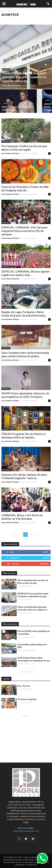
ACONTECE (6, 69)
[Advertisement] (26, 735)
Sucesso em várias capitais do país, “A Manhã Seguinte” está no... (24, 476)
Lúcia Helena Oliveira (11, 86)
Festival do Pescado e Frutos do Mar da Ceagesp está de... (25, 189)
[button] (48, 4)
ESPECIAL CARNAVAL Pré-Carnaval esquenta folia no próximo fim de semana (24, 231)
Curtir (46, 552)
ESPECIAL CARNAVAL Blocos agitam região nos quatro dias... (25, 273)
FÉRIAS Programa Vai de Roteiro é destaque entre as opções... (23, 436)
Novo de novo (24, 686)
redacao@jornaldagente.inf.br (26, 831)
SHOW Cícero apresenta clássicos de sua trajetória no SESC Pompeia (25, 395)
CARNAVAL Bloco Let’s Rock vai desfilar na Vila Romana (22, 517)
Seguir (46, 558)
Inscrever (44, 564)
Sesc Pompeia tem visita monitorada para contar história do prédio (25, 355)
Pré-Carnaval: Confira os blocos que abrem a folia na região (24, 148)
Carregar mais (26, 672)
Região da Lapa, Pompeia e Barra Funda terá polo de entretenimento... (24, 314)
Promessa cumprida (27, 699)
